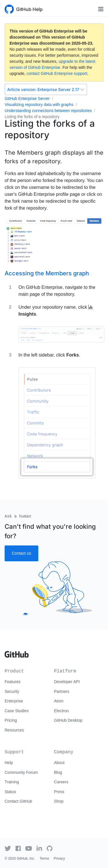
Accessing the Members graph (47, 273)
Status (10, 792)
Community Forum (21, 772)
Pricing (11, 720)
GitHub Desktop (68, 720)
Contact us (21, 553)
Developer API (67, 682)
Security (12, 691)
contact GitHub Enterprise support (57, 73)
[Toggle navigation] (101, 9)
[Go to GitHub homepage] (17, 652)
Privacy (59, 858)
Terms (44, 858)
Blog (58, 772)
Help (9, 763)
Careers (61, 782)
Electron (61, 711)
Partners (62, 691)
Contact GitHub (18, 801)
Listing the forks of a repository (32, 117)
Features (13, 682)
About (59, 763)
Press (59, 792)
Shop (59, 801)
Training (12, 782)
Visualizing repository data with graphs (39, 105)
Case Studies (17, 711)
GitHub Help (29, 9)
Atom (59, 701)
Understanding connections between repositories (48, 111)
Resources (14, 730)
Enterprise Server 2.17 (46, 89)
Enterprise (14, 701)
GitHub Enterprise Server (27, 98)
